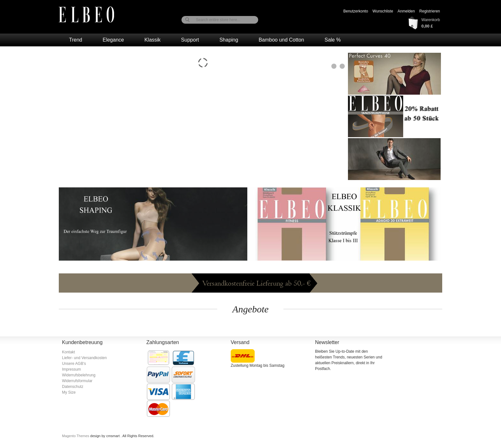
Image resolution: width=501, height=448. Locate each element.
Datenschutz (73, 387)
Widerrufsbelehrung (79, 375)
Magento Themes (76, 436)
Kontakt (69, 352)
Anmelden (406, 11)
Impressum (71, 369)
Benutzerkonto (355, 11)
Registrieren (430, 11)
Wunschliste (383, 11)
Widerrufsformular (77, 381)
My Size (69, 392)
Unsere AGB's (74, 364)
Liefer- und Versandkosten (84, 358)
